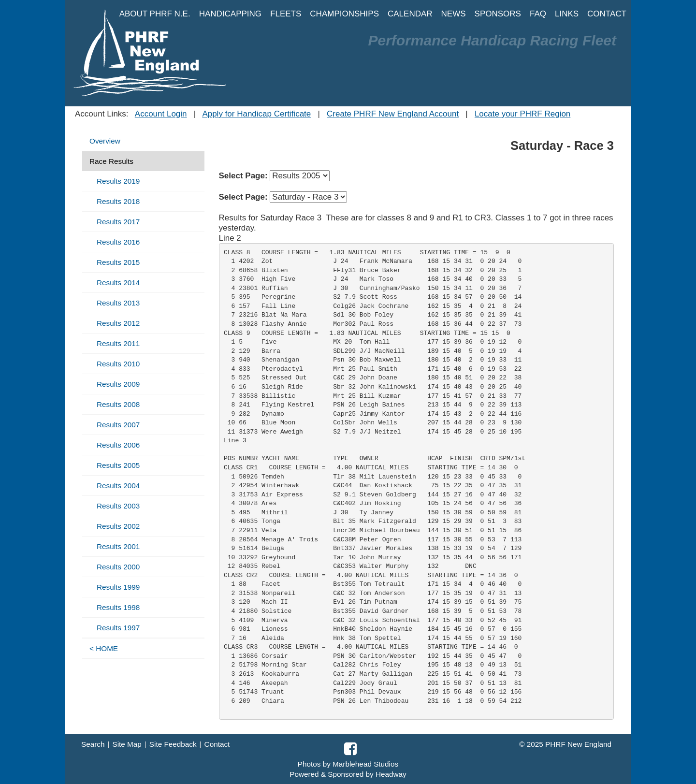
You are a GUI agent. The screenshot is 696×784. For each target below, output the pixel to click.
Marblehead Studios (365, 764)
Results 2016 (118, 242)
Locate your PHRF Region (522, 114)
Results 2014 (118, 283)
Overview (105, 141)
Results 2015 (118, 262)
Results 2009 (118, 384)
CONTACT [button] (607, 14)
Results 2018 (118, 201)
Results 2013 (118, 303)
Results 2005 (118, 465)
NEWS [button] (454, 14)
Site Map (127, 744)
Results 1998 (118, 607)
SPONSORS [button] (498, 14)
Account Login (161, 114)
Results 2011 (118, 343)
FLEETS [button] (286, 14)
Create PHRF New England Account (393, 114)
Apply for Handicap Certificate (256, 114)
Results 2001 (118, 546)
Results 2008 (118, 404)
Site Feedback (173, 744)
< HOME (104, 648)
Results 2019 (118, 181)
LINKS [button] (567, 14)
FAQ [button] (538, 14)
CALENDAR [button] (410, 14)
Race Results (111, 161)
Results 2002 (118, 526)
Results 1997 (118, 628)
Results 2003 (118, 506)
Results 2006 (118, 445)
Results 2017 (118, 222)
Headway (391, 774)
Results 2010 (118, 364)
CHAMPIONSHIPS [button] (344, 14)
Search (93, 744)
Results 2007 (118, 425)
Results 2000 (118, 567)
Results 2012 (118, 323)
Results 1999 (118, 587)
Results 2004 (118, 486)
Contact (217, 744)
